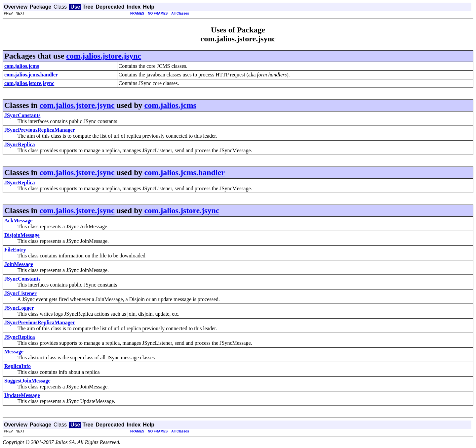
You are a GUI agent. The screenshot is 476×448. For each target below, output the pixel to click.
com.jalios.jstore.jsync (104, 56)
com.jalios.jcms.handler (185, 172)
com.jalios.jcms (170, 105)
